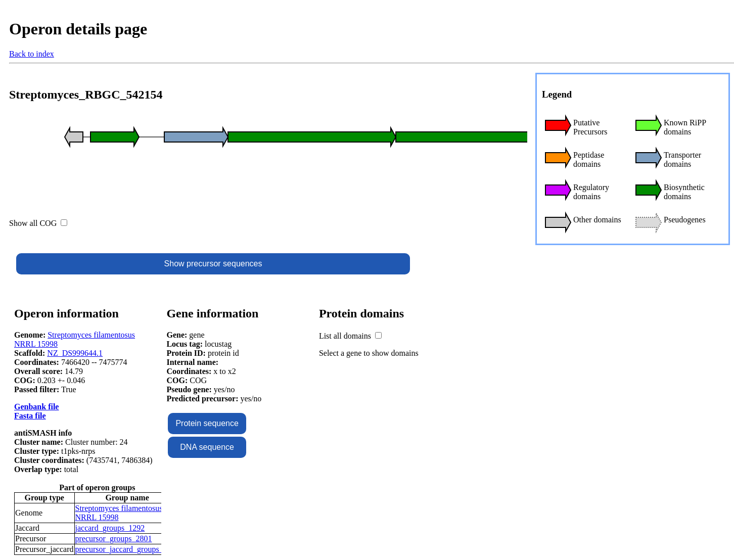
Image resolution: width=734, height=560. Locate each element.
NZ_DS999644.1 (75, 353)
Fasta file (30, 416)
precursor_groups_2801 (114, 539)
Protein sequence (207, 423)
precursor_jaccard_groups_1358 (127, 549)
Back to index (32, 54)
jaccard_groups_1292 (110, 528)
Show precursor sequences (213, 264)
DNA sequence (207, 447)
